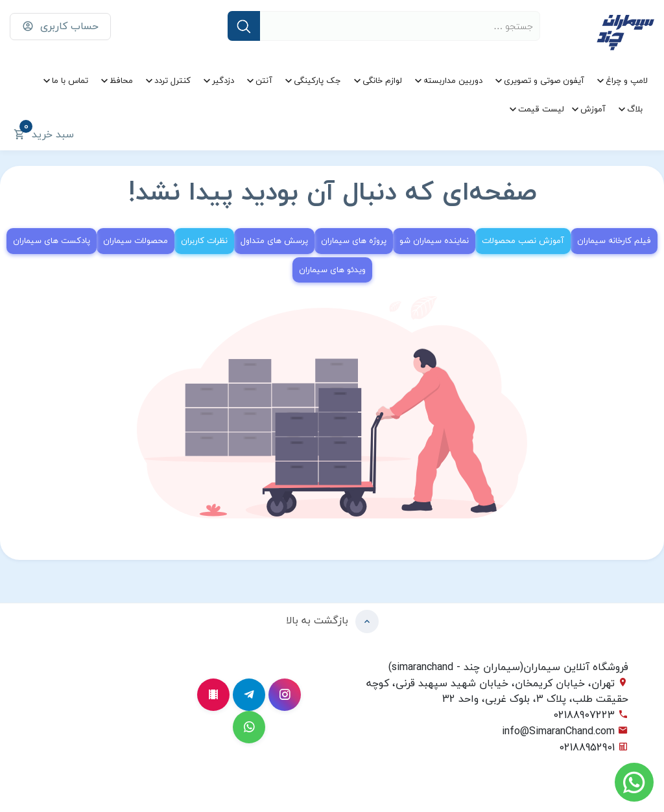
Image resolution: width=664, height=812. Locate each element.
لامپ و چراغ (627, 80)
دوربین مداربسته (453, 80)
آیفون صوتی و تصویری (544, 80)
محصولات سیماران (136, 240)
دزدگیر (223, 80)
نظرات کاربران (204, 240)
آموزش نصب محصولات (523, 240)
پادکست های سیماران (52, 240)
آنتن (264, 80)
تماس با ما (70, 80)
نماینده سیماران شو (434, 240)
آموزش (593, 109)
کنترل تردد (172, 80)
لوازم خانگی (382, 80)
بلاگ (635, 109)
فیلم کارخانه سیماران (614, 240)
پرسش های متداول (274, 240)
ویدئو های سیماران (332, 270)
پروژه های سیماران (354, 240)
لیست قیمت (541, 109)
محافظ (121, 80)
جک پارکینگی (317, 80)
